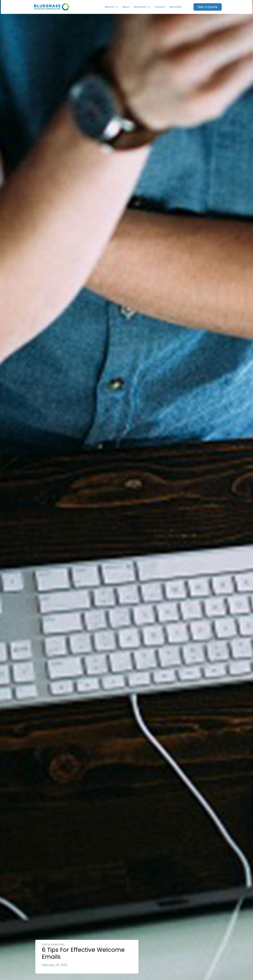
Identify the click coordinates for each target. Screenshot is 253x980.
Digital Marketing (53, 945)
